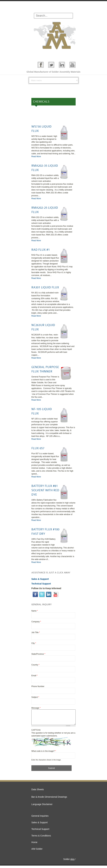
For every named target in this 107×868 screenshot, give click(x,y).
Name (35, 611)
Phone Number (38, 686)
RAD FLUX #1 (41, 250)
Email (34, 676)
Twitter (51, 65)
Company (36, 622)
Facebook (41, 65)
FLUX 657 (38, 448)
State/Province (38, 654)
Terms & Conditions (41, 838)
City (34, 643)
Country (35, 665)
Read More (36, 157)
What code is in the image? (44, 754)
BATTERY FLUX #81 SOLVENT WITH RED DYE (45, 490)
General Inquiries (40, 818)
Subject (35, 697)
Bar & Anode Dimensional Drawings (49, 799)
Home (34, 845)
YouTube (72, 65)
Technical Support (40, 831)
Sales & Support (40, 825)
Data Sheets (38, 792)
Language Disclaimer (42, 807)
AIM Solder (37, 851)
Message (36, 708)
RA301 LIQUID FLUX (45, 287)
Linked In (62, 65)
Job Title (36, 632)
